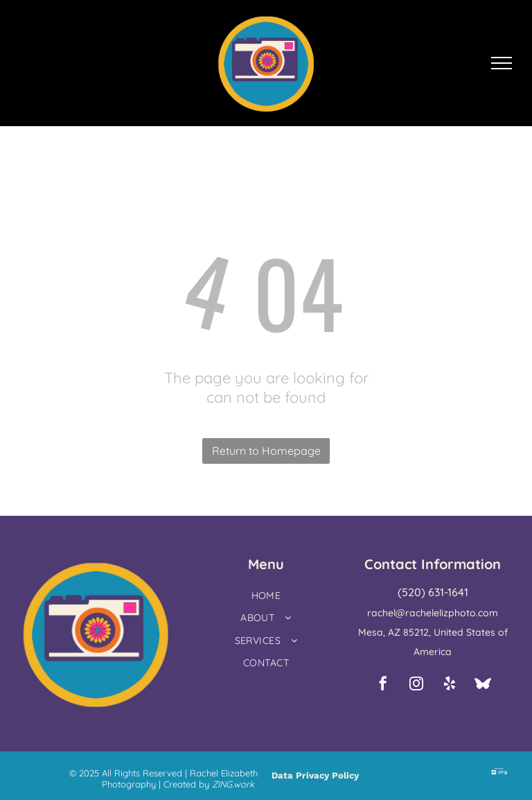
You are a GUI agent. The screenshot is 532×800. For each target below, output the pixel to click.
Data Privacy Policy (315, 775)
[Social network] (483, 685)
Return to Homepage (266, 451)
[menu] (502, 63)
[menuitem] (266, 597)
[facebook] (383, 685)
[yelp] (450, 685)
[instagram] (416, 685)
